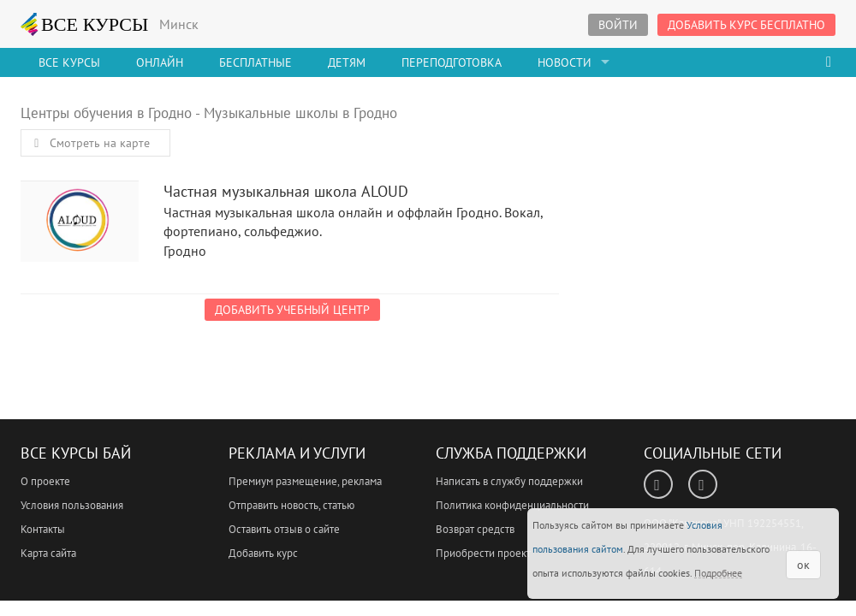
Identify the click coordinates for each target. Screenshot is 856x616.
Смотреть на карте (89, 143)
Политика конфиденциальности (512, 505)
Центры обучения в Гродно (106, 113)
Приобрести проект (483, 553)
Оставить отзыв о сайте (284, 529)
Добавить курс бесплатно (746, 25)
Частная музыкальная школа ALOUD (80, 225)
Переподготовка (452, 62)
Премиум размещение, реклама (305, 481)
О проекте (45, 481)
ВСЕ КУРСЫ (85, 24)
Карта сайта (48, 553)
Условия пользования (72, 505)
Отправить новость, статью (291, 505)
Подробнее (718, 573)
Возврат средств (475, 529)
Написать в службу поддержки (509, 481)
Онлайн (160, 62)
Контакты (43, 529)
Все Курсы (69, 62)
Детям (347, 62)
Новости (565, 62)
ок (803, 565)
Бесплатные (256, 62)
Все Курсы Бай (76, 453)
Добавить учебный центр (292, 310)
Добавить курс (263, 553)
